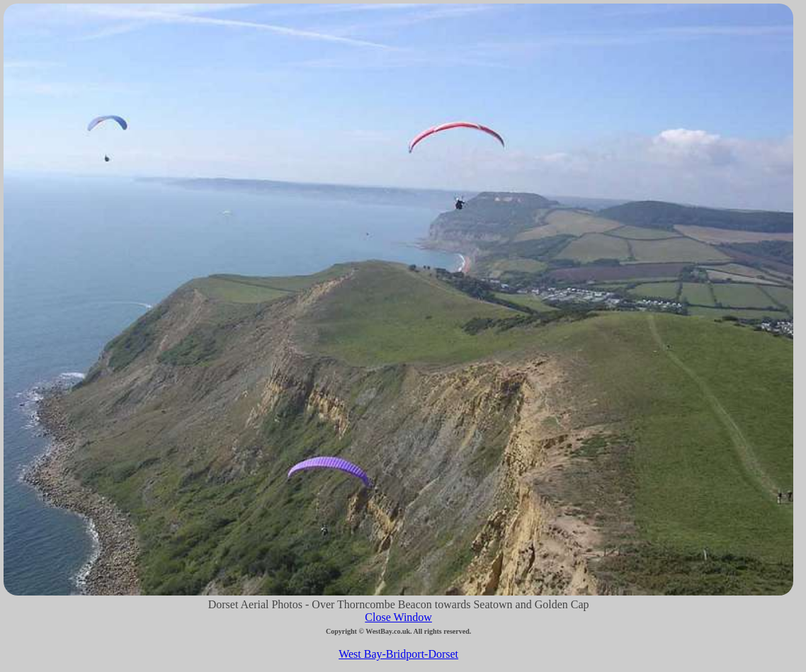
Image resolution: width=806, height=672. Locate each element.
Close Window (398, 617)
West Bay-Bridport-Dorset (398, 654)
